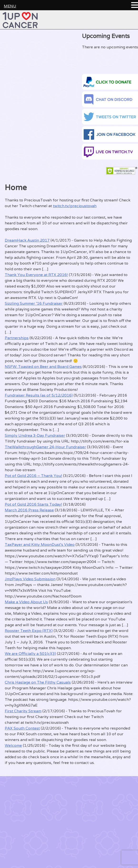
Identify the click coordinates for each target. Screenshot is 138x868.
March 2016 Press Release (29, 510)
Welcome (13, 745)
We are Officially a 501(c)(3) (30, 654)
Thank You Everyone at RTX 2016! (36, 275)
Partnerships (17, 338)
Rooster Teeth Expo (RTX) (29, 631)
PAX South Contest (22, 728)
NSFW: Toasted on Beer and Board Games (43, 367)
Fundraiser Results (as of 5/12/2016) (39, 395)
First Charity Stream (23, 711)
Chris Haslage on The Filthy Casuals (38, 682)
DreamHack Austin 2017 (27, 240)
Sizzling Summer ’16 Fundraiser (34, 303)
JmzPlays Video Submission (30, 579)
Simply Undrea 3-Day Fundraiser (35, 435)
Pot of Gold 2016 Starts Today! (33, 504)
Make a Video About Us (26, 602)
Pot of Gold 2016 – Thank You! (33, 476)
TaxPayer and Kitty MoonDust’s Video (40, 545)
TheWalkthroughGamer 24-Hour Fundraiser (45, 447)
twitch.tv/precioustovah (75, 206)
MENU (10, 6)
